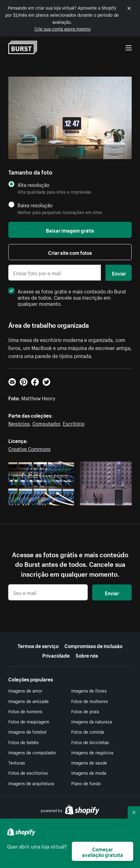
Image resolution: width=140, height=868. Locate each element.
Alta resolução (33, 185)
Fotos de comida (88, 731)
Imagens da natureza (92, 721)
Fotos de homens (25, 711)
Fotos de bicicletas (90, 742)
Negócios (19, 423)
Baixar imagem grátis (70, 230)
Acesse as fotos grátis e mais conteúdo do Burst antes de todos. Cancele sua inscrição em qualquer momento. (67, 297)
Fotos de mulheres (90, 701)
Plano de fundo (86, 783)
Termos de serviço (38, 645)
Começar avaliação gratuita (103, 851)
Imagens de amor (25, 690)
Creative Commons (29, 448)
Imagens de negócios (92, 752)
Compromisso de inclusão (93, 645)
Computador (46, 423)
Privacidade (56, 655)
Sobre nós (87, 655)
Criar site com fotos (70, 252)
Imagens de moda (89, 773)
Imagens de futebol (27, 731)
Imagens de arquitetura (31, 783)
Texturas (17, 762)
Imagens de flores (89, 690)
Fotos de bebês (23, 742)
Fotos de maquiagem (29, 721)
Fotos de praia (85, 711)
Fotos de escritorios (28, 773)
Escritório (74, 423)
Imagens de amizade (29, 701)
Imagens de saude (89, 762)
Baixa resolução (35, 205)
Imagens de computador (32, 752)
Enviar (119, 273)
